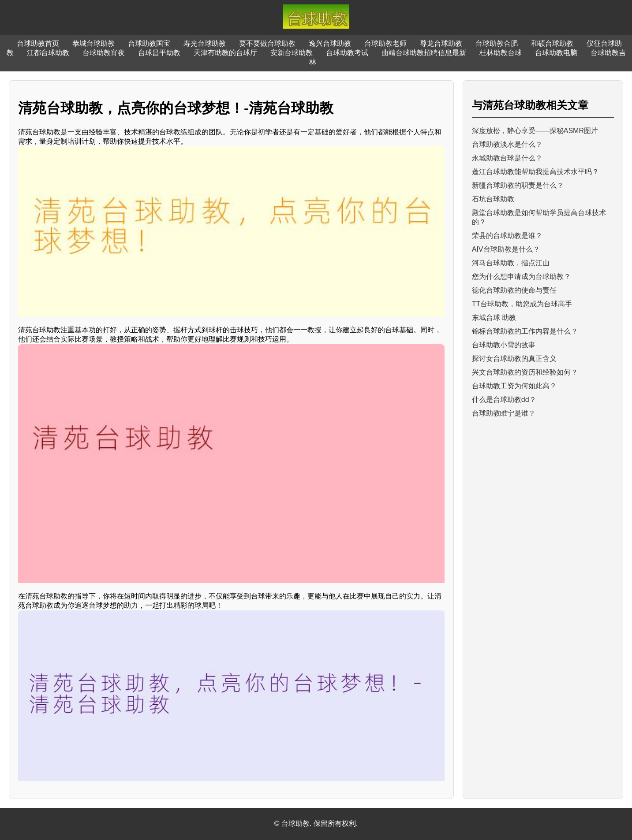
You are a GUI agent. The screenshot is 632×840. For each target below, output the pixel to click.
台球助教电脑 (556, 53)
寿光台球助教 (205, 43)
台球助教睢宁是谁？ (504, 413)
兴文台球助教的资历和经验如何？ (525, 372)
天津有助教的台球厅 (225, 53)
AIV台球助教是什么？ (506, 249)
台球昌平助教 (159, 53)
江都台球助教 (48, 53)
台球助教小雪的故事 (504, 345)
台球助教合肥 (497, 43)
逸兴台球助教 (330, 43)
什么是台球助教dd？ (504, 400)
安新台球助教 (292, 53)
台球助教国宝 (149, 43)
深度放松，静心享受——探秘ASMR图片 (535, 131)
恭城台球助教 (93, 43)
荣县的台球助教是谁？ (507, 236)
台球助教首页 (38, 43)
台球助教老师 (385, 43)
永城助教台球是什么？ (507, 158)
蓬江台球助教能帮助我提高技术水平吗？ (535, 172)
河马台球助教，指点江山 (511, 263)
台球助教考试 (347, 53)
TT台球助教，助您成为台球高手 (522, 304)
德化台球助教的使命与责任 (514, 290)
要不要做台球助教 (267, 43)
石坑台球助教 (493, 199)
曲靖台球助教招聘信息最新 (424, 53)
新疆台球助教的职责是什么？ (518, 185)
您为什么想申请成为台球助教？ (521, 277)
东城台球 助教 (494, 318)
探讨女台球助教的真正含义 (514, 359)
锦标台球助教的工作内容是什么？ (525, 331)
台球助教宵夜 (104, 53)
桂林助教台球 (501, 53)
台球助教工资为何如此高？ (514, 386)
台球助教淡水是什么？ (507, 144)
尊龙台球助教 (441, 43)
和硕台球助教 (552, 43)
